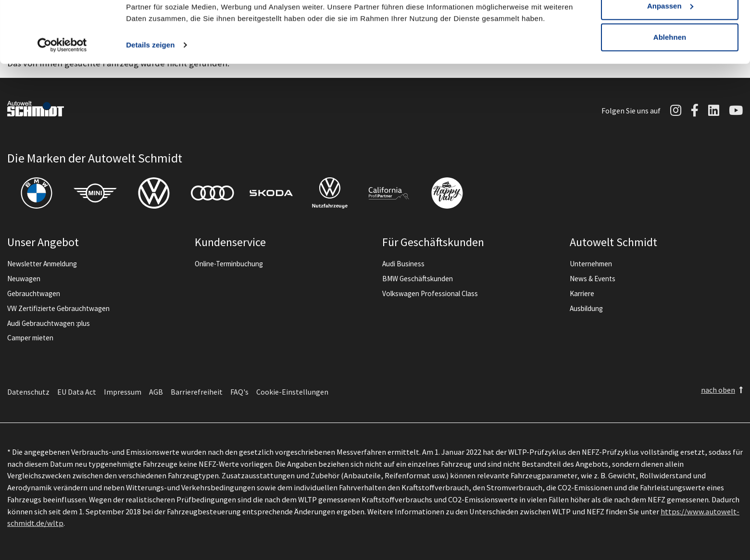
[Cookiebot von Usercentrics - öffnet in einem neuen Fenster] (62, 96)
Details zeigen (150, 96)
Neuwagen (24, 279)
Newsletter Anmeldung (42, 264)
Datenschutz (28, 392)
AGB (156, 392)
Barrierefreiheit (197, 392)
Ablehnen (670, 88)
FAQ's (239, 392)
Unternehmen (591, 264)
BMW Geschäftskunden (418, 279)
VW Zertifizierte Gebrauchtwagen (58, 308)
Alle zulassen (669, 25)
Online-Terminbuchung (229, 264)
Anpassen (670, 57)
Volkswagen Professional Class (430, 293)
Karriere (582, 293)
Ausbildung (586, 308)
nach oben (718, 390)
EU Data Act (77, 392)
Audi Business (403, 264)
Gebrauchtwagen (34, 293)
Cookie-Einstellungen (292, 392)
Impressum (123, 392)
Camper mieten (30, 338)
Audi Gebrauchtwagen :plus (49, 323)
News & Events (593, 279)
